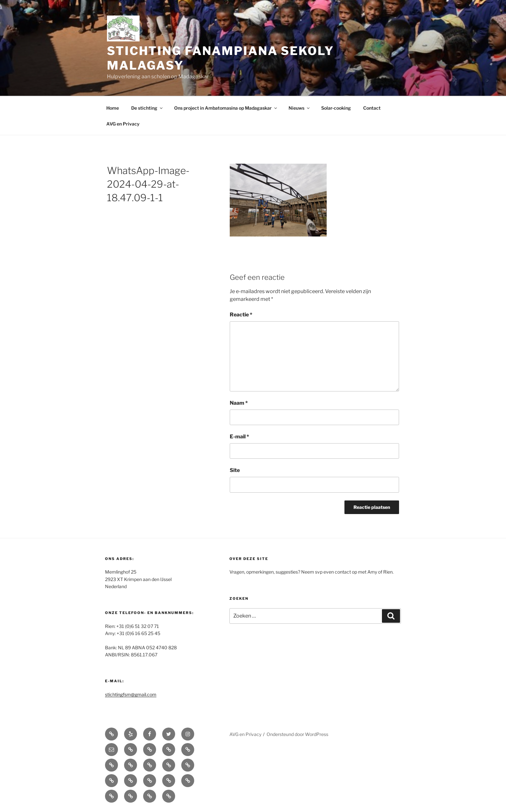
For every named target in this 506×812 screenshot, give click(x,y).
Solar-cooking (336, 108)
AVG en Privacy (123, 124)
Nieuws (300, 108)
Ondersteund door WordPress (297, 734)
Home (113, 108)
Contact (372, 108)
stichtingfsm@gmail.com (131, 694)
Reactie (241, 315)
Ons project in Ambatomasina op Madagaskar (226, 108)
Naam (239, 403)
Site (235, 470)
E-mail (239, 437)
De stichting (147, 108)
